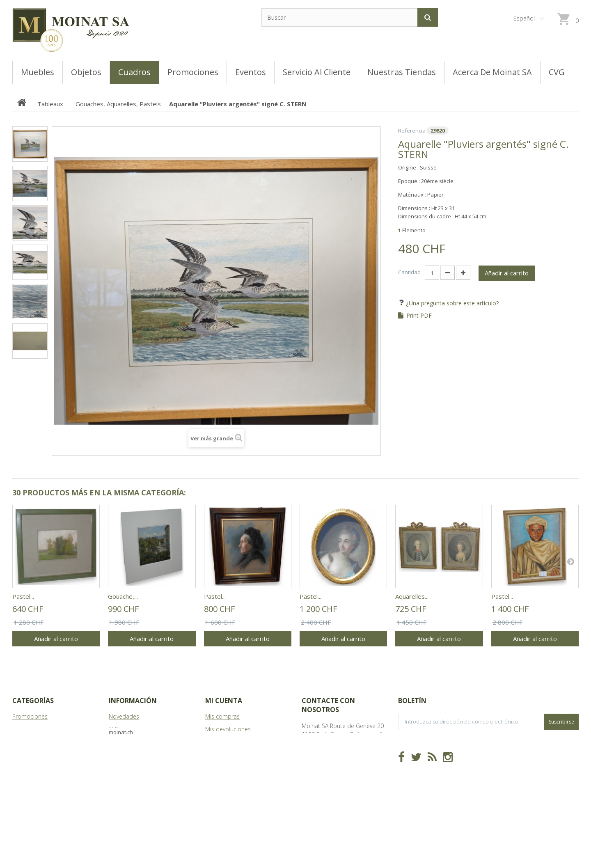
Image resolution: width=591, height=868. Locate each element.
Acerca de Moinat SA (136, 755)
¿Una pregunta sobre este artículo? (451, 303)
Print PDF (419, 316)
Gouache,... (123, 596)
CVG (114, 729)
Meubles (24, 742)
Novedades (124, 716)
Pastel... (23, 596)
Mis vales (217, 780)
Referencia (412, 131)
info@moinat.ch (322, 760)
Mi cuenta (224, 701)
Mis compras (222, 716)
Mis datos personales (234, 767)
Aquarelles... (412, 596)
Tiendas (119, 742)
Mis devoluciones (228, 729)
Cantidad (409, 272)
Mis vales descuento (232, 742)
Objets (21, 755)
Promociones (30, 716)
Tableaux (24, 729)
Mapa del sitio (128, 767)
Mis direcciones (226, 755)
